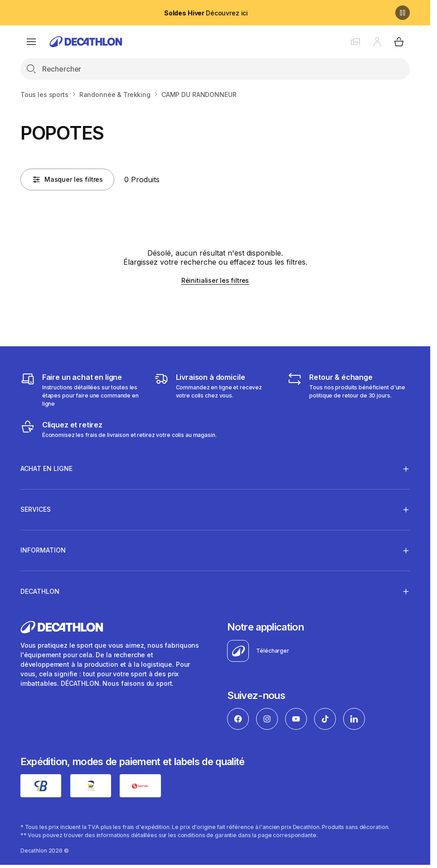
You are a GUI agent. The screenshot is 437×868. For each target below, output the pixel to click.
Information (43, 550)
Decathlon (40, 591)
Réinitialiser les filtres (215, 280)
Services (36, 509)
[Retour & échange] (349, 390)
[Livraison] (215, 390)
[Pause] (403, 13)
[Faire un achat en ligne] (82, 390)
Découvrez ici (206, 13)
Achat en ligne (46, 469)
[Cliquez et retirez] (119, 429)
